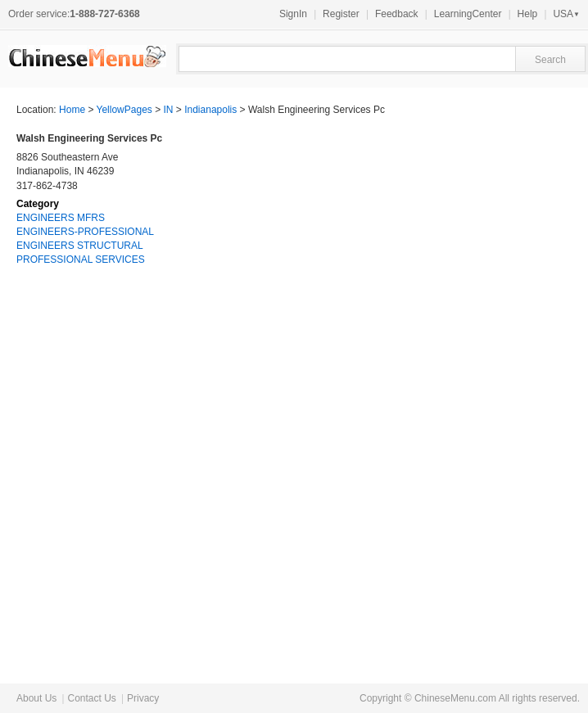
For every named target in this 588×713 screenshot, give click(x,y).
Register (341, 14)
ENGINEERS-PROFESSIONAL (85, 232)
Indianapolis (210, 110)
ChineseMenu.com (455, 698)
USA (566, 14)
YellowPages (124, 110)
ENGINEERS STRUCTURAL (80, 246)
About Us (36, 698)
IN (169, 110)
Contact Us (91, 698)
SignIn (293, 14)
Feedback (397, 14)
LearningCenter (468, 14)
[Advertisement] (449, 401)
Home (72, 110)
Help (528, 14)
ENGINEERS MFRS (61, 218)
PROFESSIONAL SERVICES (81, 259)
